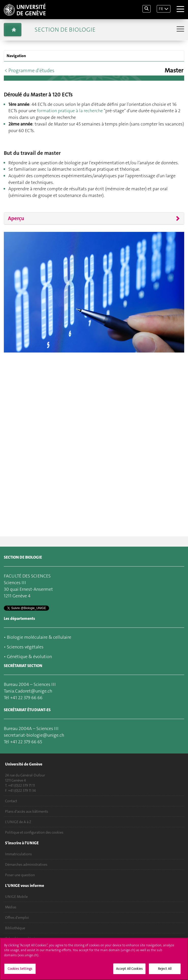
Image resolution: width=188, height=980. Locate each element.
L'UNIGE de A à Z (18, 822)
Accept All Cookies (129, 969)
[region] (94, 959)
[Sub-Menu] (180, 29)
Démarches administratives (26, 864)
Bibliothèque (15, 928)
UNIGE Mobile (16, 897)
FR (161, 9)
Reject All (165, 969)
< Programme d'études (30, 70)
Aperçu (16, 218)
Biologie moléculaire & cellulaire (39, 637)
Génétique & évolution (29, 657)
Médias (11, 907)
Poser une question (20, 875)
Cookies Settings (20, 969)
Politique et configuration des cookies (34, 832)
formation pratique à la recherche (70, 111)
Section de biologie (65, 30)
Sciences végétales (25, 647)
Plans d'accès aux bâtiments (27, 811)
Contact (11, 801)
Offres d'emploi (17, 918)
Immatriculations (18, 854)
